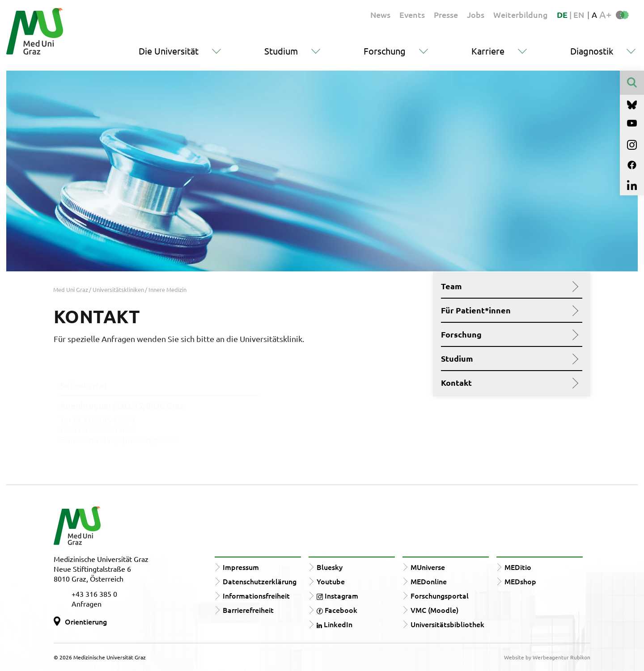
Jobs (476, 15)
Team (508, 286)
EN (579, 15)
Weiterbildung (521, 15)
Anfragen (87, 603)
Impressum (241, 567)
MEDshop (520, 581)
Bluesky (330, 567)
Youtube (331, 581)
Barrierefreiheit (248, 610)
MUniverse (428, 567)
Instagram (337, 595)
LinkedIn (335, 624)
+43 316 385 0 (94, 594)
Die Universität (169, 51)
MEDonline (429, 581)
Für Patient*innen (508, 310)
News (380, 15)
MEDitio (518, 567)
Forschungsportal (440, 595)
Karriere (488, 51)
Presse (446, 15)
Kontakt (508, 383)
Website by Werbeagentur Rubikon (547, 657)
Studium (281, 51)
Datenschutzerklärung (260, 581)
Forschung (385, 51)
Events (412, 15)
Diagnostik (592, 51)
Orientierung (86, 621)
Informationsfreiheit (256, 595)
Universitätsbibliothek (447, 624)
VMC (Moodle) (434, 610)
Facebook (337, 610)
